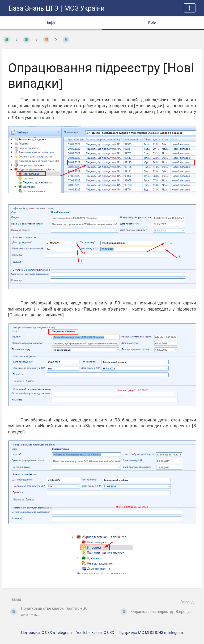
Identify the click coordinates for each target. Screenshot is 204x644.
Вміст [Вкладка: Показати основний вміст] (153, 23)
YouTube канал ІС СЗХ (95, 632)
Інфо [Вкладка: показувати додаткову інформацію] (51, 23)
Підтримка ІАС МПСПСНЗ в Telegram (151, 632)
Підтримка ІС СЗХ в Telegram (46, 632)
